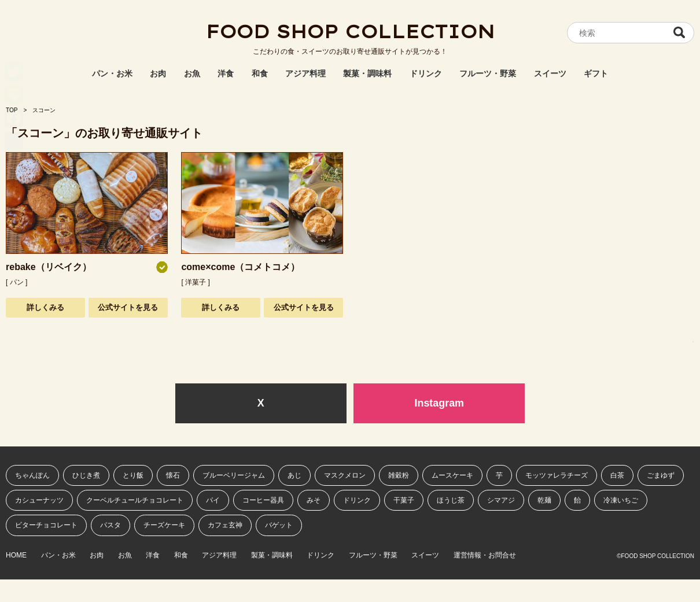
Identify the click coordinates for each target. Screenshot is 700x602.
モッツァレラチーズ (557, 475)
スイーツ (550, 73)
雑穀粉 (399, 475)
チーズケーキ (164, 526)
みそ (314, 500)
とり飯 (133, 475)
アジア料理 (305, 73)
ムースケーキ (452, 475)
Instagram (439, 403)
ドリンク (426, 73)
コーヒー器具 (263, 500)
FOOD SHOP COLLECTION (350, 32)
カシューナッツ (39, 500)
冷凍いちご (621, 500)
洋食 (226, 73)
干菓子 (404, 500)
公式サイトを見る (128, 307)
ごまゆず (661, 475)
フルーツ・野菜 (488, 73)
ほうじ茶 (451, 500)
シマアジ (501, 500)
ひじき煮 (86, 475)
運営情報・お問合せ (494, 555)
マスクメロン (345, 475)
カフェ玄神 (225, 526)
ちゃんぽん (32, 475)
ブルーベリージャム (234, 475)
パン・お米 (112, 73)
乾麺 (544, 500)
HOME (16, 555)
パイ (213, 500)
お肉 (158, 73)
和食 (260, 73)
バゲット (279, 526)
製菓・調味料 (367, 73)
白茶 (617, 475)
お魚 (192, 73)
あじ (294, 475)
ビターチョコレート (46, 526)
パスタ (110, 526)
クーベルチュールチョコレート (135, 500)
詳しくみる (45, 307)
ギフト (596, 73)
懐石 (173, 475)
